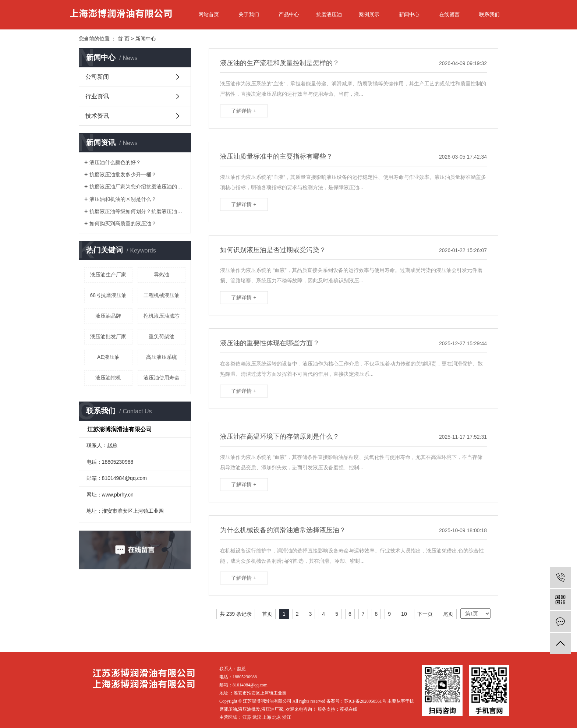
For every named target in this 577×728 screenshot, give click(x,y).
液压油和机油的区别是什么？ (123, 199)
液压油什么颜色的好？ (115, 162)
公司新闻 (97, 77)
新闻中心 (409, 14)
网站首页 (209, 14)
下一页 (425, 614)
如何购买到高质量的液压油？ (123, 223)
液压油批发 (249, 709)
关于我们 (249, 14)
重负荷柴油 (162, 336)
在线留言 (449, 14)
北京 (277, 717)
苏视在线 (348, 709)
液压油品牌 (108, 316)
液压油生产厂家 (108, 275)
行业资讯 (97, 96)
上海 (267, 717)
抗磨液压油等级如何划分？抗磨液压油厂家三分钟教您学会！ (137, 211)
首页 (267, 614)
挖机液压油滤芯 (162, 316)
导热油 (162, 275)
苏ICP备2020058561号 (365, 701)
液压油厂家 (272, 709)
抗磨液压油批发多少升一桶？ (123, 174)
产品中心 (289, 14)
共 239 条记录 (236, 614)
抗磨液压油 (329, 14)
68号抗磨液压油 (108, 295)
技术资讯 (97, 116)
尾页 (448, 614)
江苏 (247, 717)
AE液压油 (108, 357)
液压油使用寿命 (162, 378)
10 (404, 614)
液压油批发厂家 (108, 336)
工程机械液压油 (162, 295)
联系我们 (489, 14)
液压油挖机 (108, 378)
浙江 (287, 717)
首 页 (124, 39)
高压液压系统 (162, 357)
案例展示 (369, 14)
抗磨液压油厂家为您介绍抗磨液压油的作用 (137, 187)
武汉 (257, 717)
